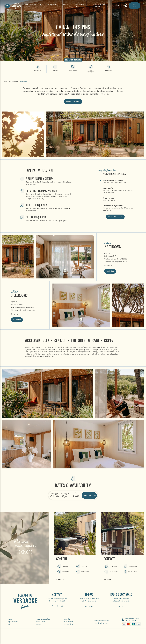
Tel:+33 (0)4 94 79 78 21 (57, 601)
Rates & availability (73, 102)
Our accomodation (49, 6)
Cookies (10, 619)
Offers (117, 6)
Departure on (65, 493)
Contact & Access (41, 622)
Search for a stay (89, 495)
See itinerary (89, 606)
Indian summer (68, 622)
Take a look (60, 579)
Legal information (13, 622)
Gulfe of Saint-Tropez (101, 6)
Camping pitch (64, 6)
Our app (38, 624)
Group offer (67, 619)
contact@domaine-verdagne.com (57, 598)
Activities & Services (80, 6)
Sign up (121, 606)
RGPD (9, 624)
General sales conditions (43, 619)
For (76, 493)
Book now (134, 6)
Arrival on (55, 493)
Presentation (31, 6)
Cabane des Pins (23, 82)
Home (6, 82)
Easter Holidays (68, 624)
